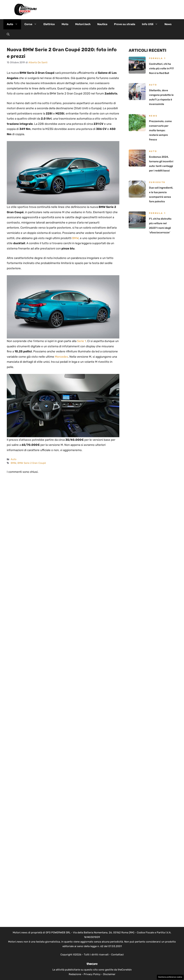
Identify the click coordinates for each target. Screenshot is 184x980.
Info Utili (151, 24)
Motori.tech (83, 24)
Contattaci (117, 955)
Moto (65, 24)
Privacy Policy (92, 974)
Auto (14, 24)
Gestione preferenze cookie (170, 977)
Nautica (102, 24)
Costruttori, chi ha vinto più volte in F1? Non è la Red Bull (161, 69)
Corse (32, 24)
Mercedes (61, 357)
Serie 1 (81, 341)
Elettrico (49, 24)
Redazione (75, 974)
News (168, 24)
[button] (8, 34)
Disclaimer (109, 974)
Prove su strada (125, 24)
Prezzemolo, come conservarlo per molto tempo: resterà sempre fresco (160, 130)
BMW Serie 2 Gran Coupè (32, 463)
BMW (75, 238)
